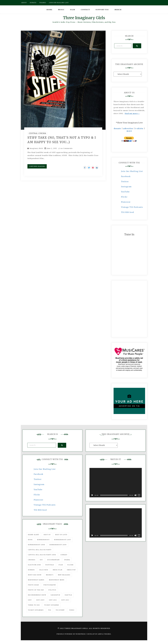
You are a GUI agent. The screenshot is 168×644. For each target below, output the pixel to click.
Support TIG (102, 10)
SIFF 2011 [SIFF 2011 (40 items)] (53, 600)
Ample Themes (104, 634)
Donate (33, 3)
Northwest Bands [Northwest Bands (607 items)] (36, 580)
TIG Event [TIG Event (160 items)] (60, 610)
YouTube (125, 192)
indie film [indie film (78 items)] (58, 570)
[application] (116, 483)
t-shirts (139, 128)
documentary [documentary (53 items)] (53, 560)
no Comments (66, 148)
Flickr (124, 197)
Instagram (126, 187)
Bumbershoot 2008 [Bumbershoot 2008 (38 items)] (36, 545)
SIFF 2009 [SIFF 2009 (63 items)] (40, 600)
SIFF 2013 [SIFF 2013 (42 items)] (65, 600)
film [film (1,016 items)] (61, 565)
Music (61, 10)
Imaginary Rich (36, 148)
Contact (85, 10)
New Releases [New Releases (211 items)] (64, 575)
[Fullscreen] (139, 495)
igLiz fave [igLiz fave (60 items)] (44, 570)
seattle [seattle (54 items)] (68, 595)
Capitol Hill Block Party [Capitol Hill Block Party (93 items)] (40, 550)
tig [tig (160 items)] (50, 610)
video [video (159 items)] (72, 610)
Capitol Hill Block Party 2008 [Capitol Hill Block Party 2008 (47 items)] (42, 555)
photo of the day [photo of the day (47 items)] (36, 590)
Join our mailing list (59, 3)
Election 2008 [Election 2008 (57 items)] (34, 565)
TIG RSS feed (127, 212)
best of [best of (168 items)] (47, 535)
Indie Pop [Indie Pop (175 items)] (71, 570)
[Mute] (136, 495)
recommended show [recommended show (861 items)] (37, 595)
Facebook (126, 176)
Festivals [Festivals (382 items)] (50, 565)
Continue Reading (37, 166)
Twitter (125, 182)
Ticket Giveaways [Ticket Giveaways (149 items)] (36, 610)
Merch (118, 10)
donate (117, 128)
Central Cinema (38, 133)
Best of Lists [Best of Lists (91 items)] (61, 535)
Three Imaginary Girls (84, 18)
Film (73, 10)
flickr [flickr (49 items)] (70, 565)
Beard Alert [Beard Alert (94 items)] (34, 535)
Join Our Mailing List (132, 171)
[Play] (92, 495)
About (24, 3)
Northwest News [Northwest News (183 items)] (57, 580)
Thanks (43, 3)
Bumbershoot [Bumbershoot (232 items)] (43, 540)
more (129, 131)
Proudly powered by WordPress (71, 634)
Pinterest (126, 202)
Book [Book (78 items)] (30, 540)
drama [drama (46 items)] (67, 560)
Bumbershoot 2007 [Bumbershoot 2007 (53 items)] (63, 540)
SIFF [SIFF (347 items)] (30, 600)
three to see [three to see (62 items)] (34, 605)
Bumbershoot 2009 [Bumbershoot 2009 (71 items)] (58, 545)
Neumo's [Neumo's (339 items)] (50, 575)
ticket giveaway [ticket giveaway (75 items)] (52, 605)
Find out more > (132, 114)
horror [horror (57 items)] (31, 570)
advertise (128, 128)
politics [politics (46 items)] (52, 590)
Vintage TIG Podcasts (132, 207)
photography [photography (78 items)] (50, 585)
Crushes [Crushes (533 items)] (32, 560)
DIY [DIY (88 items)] (41, 560)
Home (49, 10)
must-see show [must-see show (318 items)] (35, 575)
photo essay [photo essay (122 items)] (33, 585)
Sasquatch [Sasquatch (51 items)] (55, 595)
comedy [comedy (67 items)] (64, 555)
